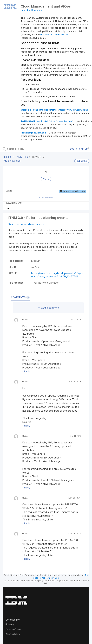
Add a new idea (12, 161)
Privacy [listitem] (10, 624)
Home (7, 157)
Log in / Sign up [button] (80, 149)
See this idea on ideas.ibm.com (26, 224)
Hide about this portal (32, 10)
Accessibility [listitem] (13, 634)
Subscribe (82, 161)
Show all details (46, 197)
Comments (20, 297)
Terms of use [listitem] (13, 629)
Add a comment (48, 308)
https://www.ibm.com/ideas (73, 110)
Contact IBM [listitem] (13, 620)
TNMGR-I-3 (22, 157)
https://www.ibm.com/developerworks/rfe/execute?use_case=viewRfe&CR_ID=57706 (57, 275)
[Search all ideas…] (27, 149)
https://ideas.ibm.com (61, 121)
